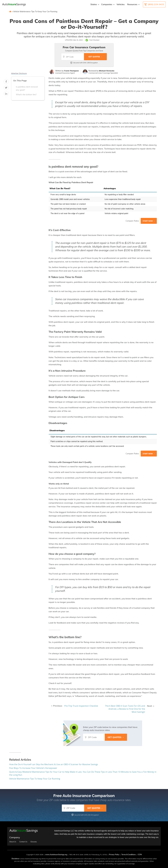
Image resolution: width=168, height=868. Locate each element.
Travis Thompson (71, 71)
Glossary (34, 842)
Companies (108, 4)
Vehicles (121, 4)
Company (15, 837)
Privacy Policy (114, 855)
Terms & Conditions (129, 855)
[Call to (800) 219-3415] (154, 4)
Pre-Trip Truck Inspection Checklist (81, 706)
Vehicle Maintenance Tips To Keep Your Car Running (35, 12)
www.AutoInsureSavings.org (56, 855)
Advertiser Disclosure (19, 73)
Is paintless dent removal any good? (27, 88)
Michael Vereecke (107, 71)
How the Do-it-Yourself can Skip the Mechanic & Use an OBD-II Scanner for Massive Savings (54, 764)
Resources (133, 4)
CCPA (140, 855)
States (94, 4)
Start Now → (149, 221)
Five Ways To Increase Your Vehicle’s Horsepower (33, 768)
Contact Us (23, 842)
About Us (13, 842)
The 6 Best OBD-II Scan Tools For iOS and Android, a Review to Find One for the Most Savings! (125, 709)
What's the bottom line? (26, 95)
